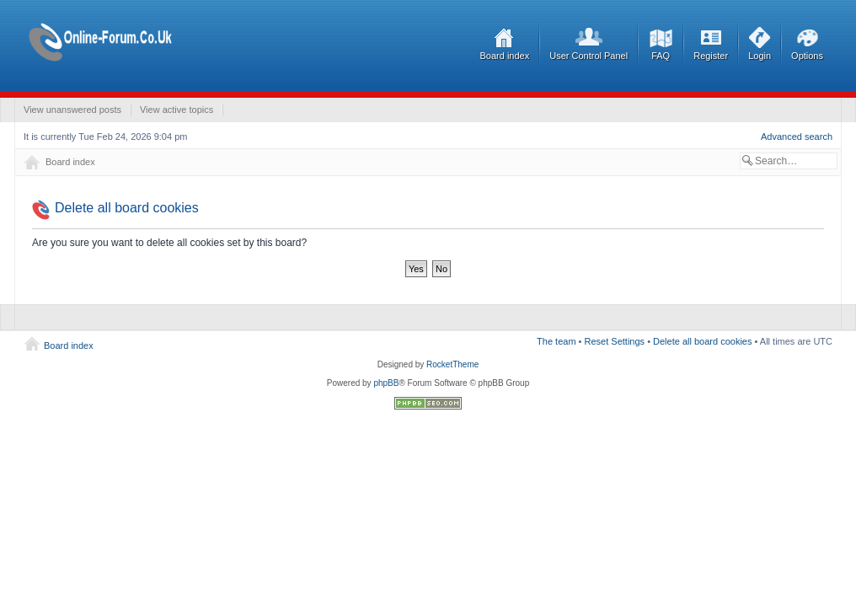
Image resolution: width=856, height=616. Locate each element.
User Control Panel (588, 56)
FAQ (661, 56)
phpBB (386, 383)
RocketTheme (452, 364)
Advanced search (797, 137)
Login (760, 56)
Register (711, 56)
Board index (505, 56)
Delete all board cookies (702, 341)
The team (556, 341)
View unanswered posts (72, 110)
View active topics (177, 110)
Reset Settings (615, 341)
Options (807, 56)
